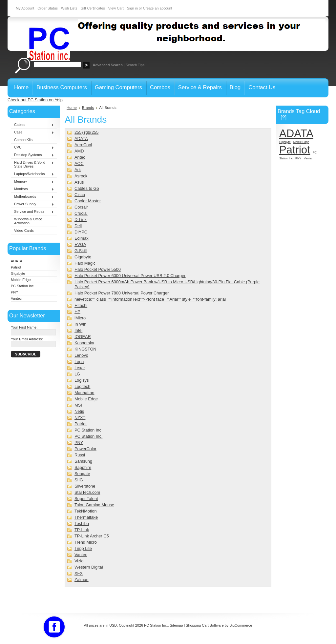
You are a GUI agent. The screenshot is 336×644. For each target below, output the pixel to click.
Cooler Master (88, 201)
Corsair (81, 207)
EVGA (80, 244)
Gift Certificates (93, 8)
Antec (80, 157)
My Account (25, 8)
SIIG (79, 480)
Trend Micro (86, 542)
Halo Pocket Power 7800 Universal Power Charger (122, 293)
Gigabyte (18, 273)
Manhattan (84, 393)
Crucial (81, 213)
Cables (32, 125)
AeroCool (83, 145)
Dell (78, 226)
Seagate (82, 474)
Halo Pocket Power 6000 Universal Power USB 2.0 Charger (130, 276)
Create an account (158, 8)
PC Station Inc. (88, 436)
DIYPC (81, 232)
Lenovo (81, 355)
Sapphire (83, 467)
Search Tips (135, 65)
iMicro (80, 318)
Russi (80, 455)
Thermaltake (86, 517)
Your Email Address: (27, 339)
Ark (78, 170)
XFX (79, 573)
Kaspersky (84, 343)
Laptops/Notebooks (32, 174)
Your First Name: (24, 327)
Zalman (82, 580)
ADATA (17, 261)
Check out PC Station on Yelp (35, 100)
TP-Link (82, 530)
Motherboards (32, 197)
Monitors (32, 189)
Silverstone (85, 486)
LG (77, 374)
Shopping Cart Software (205, 625)
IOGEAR (83, 337)
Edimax (82, 238)
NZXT (80, 418)
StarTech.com (87, 492)
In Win (80, 324)
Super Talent (86, 499)
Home (72, 108)
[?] (283, 117)
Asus (79, 182)
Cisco (80, 195)
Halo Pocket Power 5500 (98, 269)
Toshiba (82, 523)
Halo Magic (85, 263)
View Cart (116, 8)
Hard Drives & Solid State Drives (32, 164)
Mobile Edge (21, 280)
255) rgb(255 (86, 132)
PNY (14, 292)
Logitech (82, 386)
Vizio (79, 561)
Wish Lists (69, 8)
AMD (79, 151)
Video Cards (24, 231)
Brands (88, 108)
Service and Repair (32, 212)
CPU (32, 148)
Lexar (80, 368)
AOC (79, 163)
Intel (78, 330)
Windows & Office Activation (28, 221)
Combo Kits (23, 140)
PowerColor (85, 449)
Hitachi (81, 305)
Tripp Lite (83, 548)
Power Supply (32, 204)
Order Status (48, 8)
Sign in (132, 8)
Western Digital (89, 567)
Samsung (83, 461)
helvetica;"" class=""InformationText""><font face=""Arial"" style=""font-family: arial (150, 299)
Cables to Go (87, 188)
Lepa (79, 362)
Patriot (16, 267)
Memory (32, 182)
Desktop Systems (32, 155)
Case (32, 132)
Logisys (82, 380)
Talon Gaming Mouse (94, 505)
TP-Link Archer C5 (92, 536)
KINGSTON (85, 349)
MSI (78, 405)
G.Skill (81, 251)
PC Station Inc (22, 286)
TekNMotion (86, 511)
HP (77, 312)
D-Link (81, 220)
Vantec (16, 298)
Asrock (81, 176)
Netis (79, 411)
